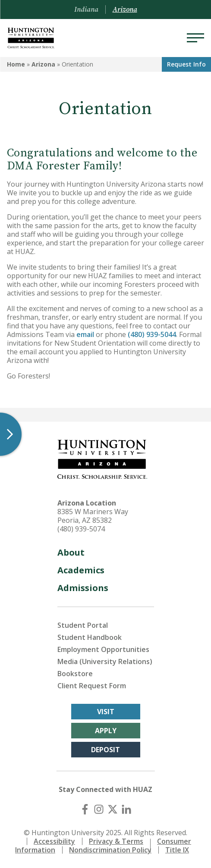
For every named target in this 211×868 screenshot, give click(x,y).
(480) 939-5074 (81, 529)
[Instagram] (99, 809)
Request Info (186, 64)
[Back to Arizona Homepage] (31, 38)
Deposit (105, 750)
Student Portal (83, 625)
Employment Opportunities (103, 649)
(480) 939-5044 (151, 334)
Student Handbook (90, 637)
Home (16, 64)
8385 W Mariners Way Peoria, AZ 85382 (93, 516)
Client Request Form (92, 686)
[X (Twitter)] (113, 809)
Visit (106, 712)
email (85, 334)
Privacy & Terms (116, 841)
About (71, 552)
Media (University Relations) (105, 661)
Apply (106, 731)
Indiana (86, 10)
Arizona (43, 64)
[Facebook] (85, 809)
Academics (81, 570)
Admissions (83, 588)
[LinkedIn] (126, 809)
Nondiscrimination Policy (110, 850)
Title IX (177, 850)
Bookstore (75, 674)
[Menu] (195, 38)
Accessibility (54, 841)
